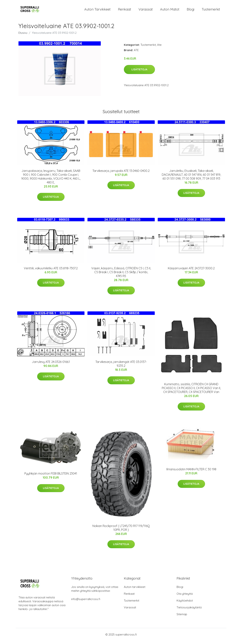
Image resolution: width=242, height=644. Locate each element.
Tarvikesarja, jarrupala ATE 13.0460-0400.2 (121, 174)
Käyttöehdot (185, 604)
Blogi (191, 11)
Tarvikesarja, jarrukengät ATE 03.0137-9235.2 (121, 367)
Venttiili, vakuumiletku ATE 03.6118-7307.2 (51, 271)
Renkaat (125, 11)
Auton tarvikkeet (97, 11)
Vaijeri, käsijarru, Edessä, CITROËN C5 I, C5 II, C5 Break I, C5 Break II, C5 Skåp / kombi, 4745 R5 (121, 275)
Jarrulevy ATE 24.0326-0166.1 (51, 365)
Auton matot (170, 11)
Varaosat (146, 11)
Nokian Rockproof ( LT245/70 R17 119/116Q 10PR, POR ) (121, 531)
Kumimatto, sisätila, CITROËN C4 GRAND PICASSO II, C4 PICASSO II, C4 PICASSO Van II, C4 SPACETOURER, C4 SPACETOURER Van (191, 391)
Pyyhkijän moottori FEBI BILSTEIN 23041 (51, 477)
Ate (159, 48)
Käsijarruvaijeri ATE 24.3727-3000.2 (191, 271)
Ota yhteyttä (185, 597)
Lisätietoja (139, 73)
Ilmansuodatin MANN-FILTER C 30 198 (191, 473)
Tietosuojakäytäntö (189, 610)
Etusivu (23, 36)
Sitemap (182, 617)
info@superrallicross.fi (86, 602)
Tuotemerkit (211, 11)
